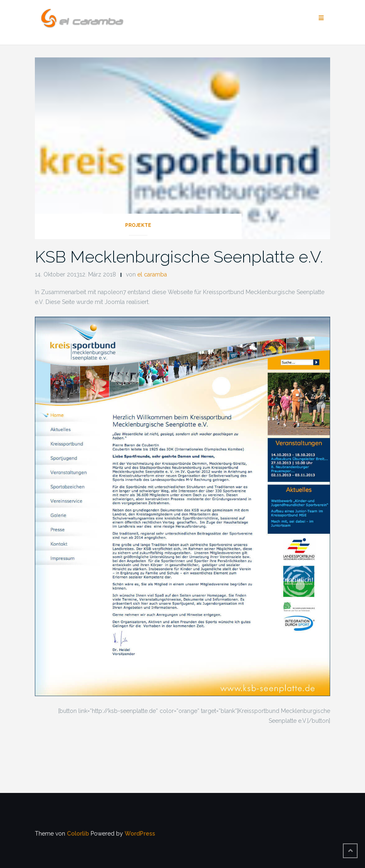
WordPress (140, 834)
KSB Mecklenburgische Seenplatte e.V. (179, 257)
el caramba (152, 274)
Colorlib (78, 834)
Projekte (138, 225)
